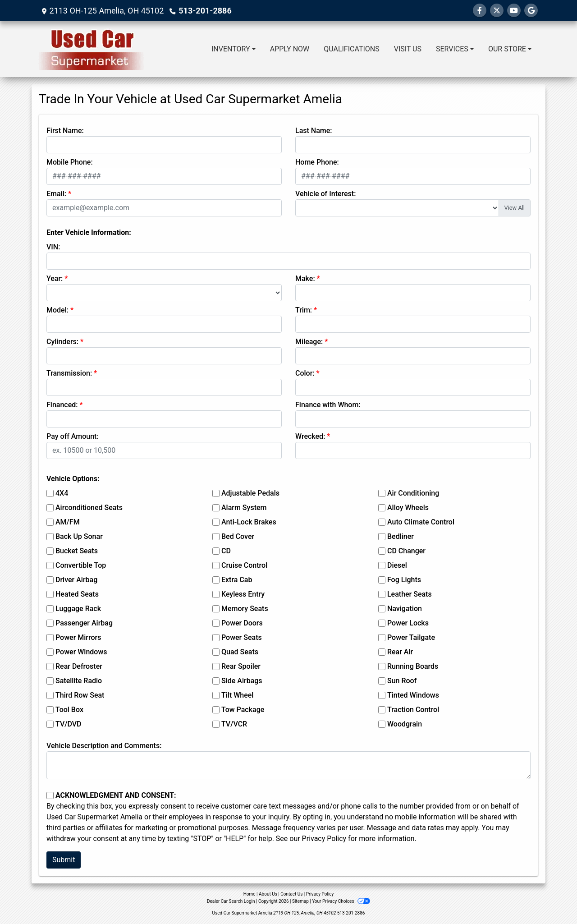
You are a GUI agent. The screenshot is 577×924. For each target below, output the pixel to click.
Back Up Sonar (79, 536)
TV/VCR (234, 724)
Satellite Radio (79, 681)
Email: (56, 194)
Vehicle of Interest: (325, 194)
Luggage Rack (78, 609)
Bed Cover (238, 536)
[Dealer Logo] (91, 49)
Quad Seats (240, 652)
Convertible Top (81, 565)
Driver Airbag (76, 580)
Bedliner (401, 536)
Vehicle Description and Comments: (104, 746)
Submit (64, 860)
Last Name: (314, 131)
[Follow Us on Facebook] (480, 11)
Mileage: (309, 342)
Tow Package (243, 710)
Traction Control (413, 710)
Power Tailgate (411, 637)
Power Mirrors (78, 637)
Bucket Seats (77, 551)
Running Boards (413, 666)
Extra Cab (237, 580)
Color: (305, 373)
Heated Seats (77, 594)
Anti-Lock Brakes (249, 522)
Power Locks (408, 623)
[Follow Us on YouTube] (514, 11)
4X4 (62, 493)
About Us (268, 894)
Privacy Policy (324, 839)
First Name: (65, 131)
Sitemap (300, 901)
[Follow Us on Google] (531, 11)
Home (250, 894)
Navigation (405, 609)
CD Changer (406, 551)
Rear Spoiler (241, 666)
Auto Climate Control (421, 522)
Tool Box (69, 710)
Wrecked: (310, 436)
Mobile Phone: (70, 162)
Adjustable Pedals (250, 493)
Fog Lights (404, 580)
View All (515, 208)
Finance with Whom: (328, 405)
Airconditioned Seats (89, 508)
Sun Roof (402, 681)
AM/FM (68, 522)
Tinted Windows (413, 695)
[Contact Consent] (50, 795)
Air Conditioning (413, 493)
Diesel (397, 565)
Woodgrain (405, 724)
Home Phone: (317, 162)
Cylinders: (62, 342)
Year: (55, 278)
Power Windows (81, 652)
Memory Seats (245, 609)
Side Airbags (242, 681)
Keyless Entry (243, 594)
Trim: (304, 310)
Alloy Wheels (408, 508)
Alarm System (244, 508)
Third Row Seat (80, 695)
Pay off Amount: (73, 436)
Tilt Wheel (237, 695)
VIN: (53, 247)
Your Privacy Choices (341, 901)
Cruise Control (244, 565)
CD (226, 551)
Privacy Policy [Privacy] (320, 894)
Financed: (62, 405)
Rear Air (400, 652)
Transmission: (69, 373)
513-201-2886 (205, 11)
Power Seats (242, 637)
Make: (305, 278)
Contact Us (291, 894)
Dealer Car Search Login (231, 901)
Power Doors (242, 623)
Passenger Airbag (84, 623)
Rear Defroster (79, 666)
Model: (57, 310)
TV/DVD (69, 724)
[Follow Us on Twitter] (497, 11)
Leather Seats (410, 594)
